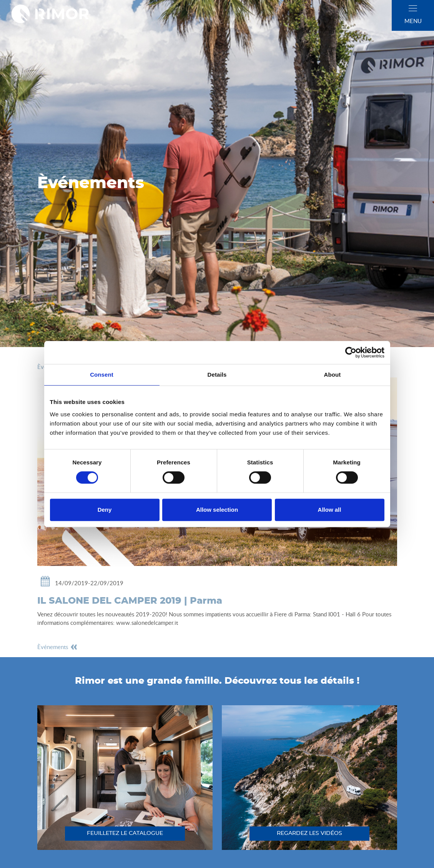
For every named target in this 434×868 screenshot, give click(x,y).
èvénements (57, 647)
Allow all (330, 510)
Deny (105, 510)
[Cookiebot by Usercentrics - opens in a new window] (351, 352)
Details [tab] (217, 375)
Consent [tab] (102, 375)
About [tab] (333, 375)
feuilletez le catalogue (125, 833)
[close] (413, 8)
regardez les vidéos (309, 833)
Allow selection (217, 510)
